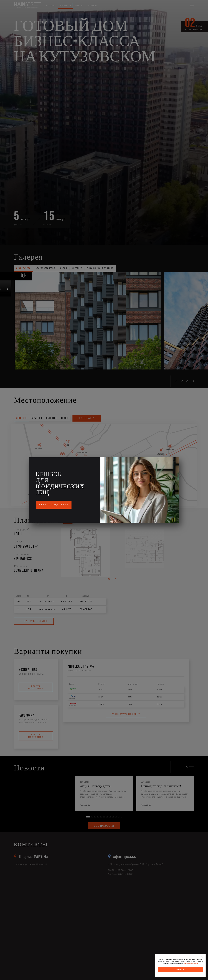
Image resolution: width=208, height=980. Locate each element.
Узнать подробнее (54, 505)
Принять (180, 970)
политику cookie (191, 963)
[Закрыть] (202, 957)
